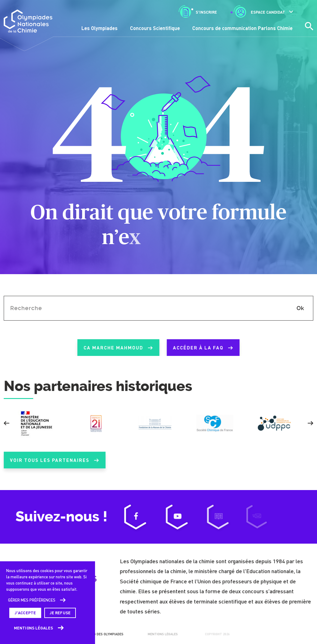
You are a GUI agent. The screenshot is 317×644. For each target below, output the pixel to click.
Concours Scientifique (155, 28)
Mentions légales (34, 628)
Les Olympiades (100, 28)
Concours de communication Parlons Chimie (242, 28)
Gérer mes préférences (32, 600)
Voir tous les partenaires (54, 466)
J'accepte (25, 613)
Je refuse (60, 613)
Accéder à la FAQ (197, 348)
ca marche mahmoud (112, 348)
